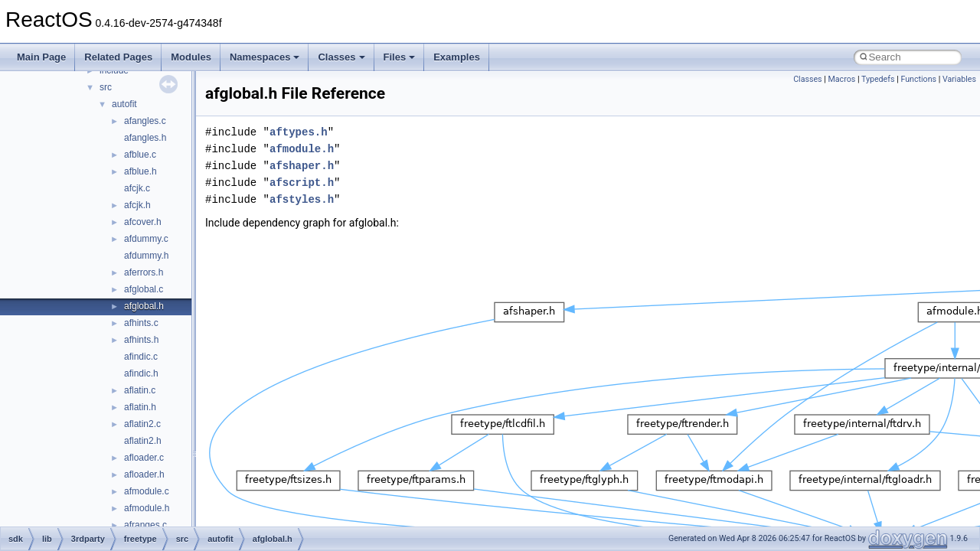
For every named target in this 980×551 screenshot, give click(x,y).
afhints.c (141, 323)
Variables (959, 79)
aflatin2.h (143, 441)
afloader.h (144, 474)
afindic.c (141, 357)
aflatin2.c (142, 424)
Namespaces (265, 57)
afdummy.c (146, 239)
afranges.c (145, 525)
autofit (124, 104)
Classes (341, 57)
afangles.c (145, 121)
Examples (457, 57)
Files (400, 57)
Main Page (41, 57)
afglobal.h (144, 306)
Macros (842, 79)
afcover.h (143, 222)
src (106, 87)
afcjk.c (137, 188)
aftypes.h (299, 132)
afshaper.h (302, 166)
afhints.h (141, 340)
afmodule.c (147, 491)
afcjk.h (137, 205)
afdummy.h (146, 256)
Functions (918, 79)
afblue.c (140, 155)
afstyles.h (302, 199)
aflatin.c (140, 390)
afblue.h (140, 171)
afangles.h (145, 138)
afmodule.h (147, 508)
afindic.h (141, 373)
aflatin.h (140, 407)
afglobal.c (144, 289)
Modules (191, 57)
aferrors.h (144, 272)
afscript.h (302, 183)
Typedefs (878, 79)
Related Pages (118, 57)
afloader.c (144, 458)
